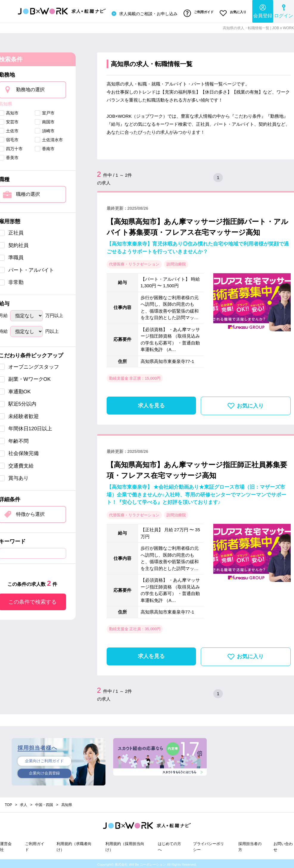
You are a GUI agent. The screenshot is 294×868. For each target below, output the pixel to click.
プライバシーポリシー (209, 845)
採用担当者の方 (250, 845)
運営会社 (6, 845)
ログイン (284, 11)
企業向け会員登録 (44, 772)
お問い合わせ (283, 845)
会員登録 (263, 11)
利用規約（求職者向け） (74, 845)
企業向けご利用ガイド (44, 760)
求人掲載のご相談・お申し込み (140, 13)
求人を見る (151, 404)
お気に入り (232, 13)
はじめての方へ (169, 845)
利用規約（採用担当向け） (125, 845)
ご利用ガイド (196, 13)
